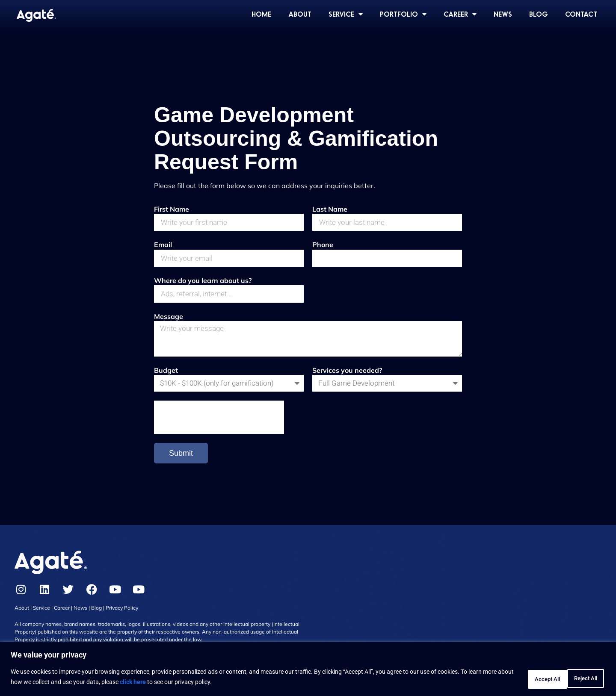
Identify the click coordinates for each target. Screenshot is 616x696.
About (22, 618)
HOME (261, 14)
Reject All (524, 678)
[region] (308, 671)
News (80, 618)
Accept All (579, 678)
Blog (96, 618)
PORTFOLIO (403, 14)
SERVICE (346, 14)
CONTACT (581, 14)
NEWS (503, 14)
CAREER (460, 14)
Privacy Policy (122, 618)
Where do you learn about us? (203, 284)
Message (169, 321)
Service (41, 618)
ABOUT (300, 14)
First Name (172, 209)
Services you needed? (347, 380)
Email (163, 246)
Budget (166, 380)
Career (62, 618)
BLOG (539, 14)
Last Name (330, 209)
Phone (323, 246)
